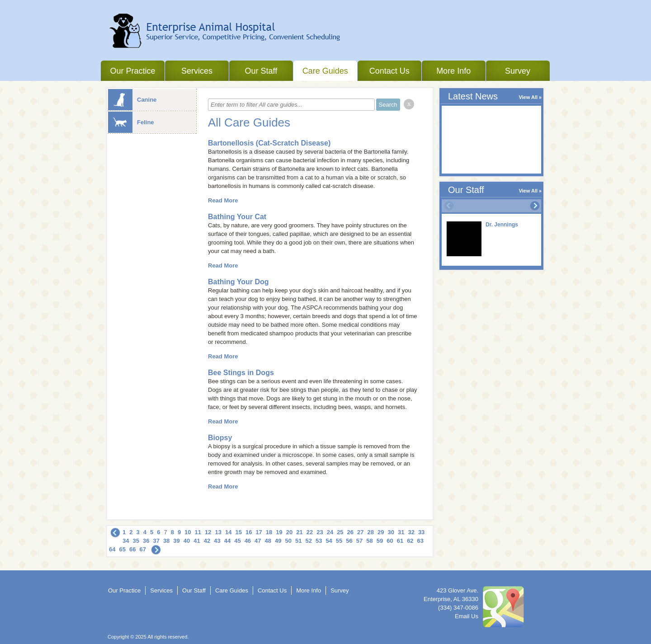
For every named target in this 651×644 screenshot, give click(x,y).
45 (237, 541)
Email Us (467, 616)
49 (278, 541)
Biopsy (220, 438)
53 (319, 541)
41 (197, 541)
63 (420, 541)
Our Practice (132, 71)
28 (371, 532)
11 (198, 532)
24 (330, 532)
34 (126, 541)
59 (380, 541)
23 (320, 532)
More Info (453, 71)
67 (142, 549)
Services (197, 71)
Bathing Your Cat (237, 217)
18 (269, 532)
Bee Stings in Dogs (241, 373)
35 (136, 541)
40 (187, 541)
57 (359, 541)
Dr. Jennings (502, 225)
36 (146, 541)
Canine (132, 100)
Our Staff (261, 71)
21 (299, 532)
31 (401, 532)
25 (340, 532)
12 (208, 532)
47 (258, 541)
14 (228, 532)
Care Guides (325, 71)
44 (227, 541)
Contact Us (389, 71)
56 (349, 541)
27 (360, 532)
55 (339, 541)
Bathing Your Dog (238, 282)
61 (400, 541)
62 (410, 541)
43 (217, 541)
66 (132, 549)
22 (310, 532)
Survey (518, 71)
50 (288, 541)
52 (308, 541)
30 (391, 532)
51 (298, 541)
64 (112, 549)
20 (289, 532)
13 (218, 532)
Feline (131, 122)
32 (411, 532)
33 (421, 532)
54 (329, 541)
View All (528, 97)
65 (122, 549)
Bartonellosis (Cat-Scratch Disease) (269, 143)
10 (188, 532)
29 (381, 532)
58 (369, 541)
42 (207, 541)
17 (259, 532)
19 (279, 532)
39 (176, 541)
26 (350, 532)
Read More (223, 200)
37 (156, 541)
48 (268, 541)
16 (249, 532)
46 (248, 541)
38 (166, 541)
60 (390, 541)
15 (238, 532)
